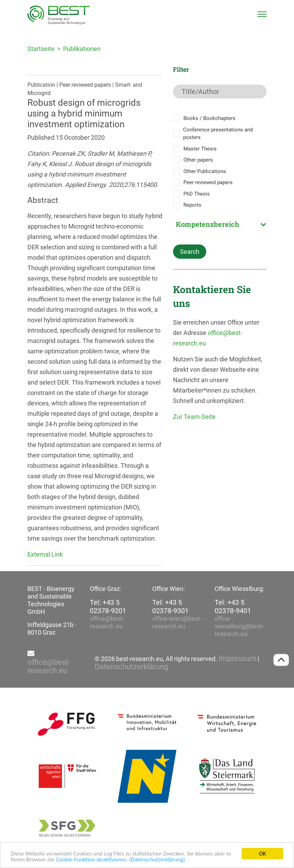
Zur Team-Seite (194, 417)
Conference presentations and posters (218, 134)
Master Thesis (200, 149)
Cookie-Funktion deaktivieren (91, 860)
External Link (45, 554)
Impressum (237, 659)
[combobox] (220, 224)
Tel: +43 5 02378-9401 (233, 607)
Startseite (41, 49)
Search (190, 252)
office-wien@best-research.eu (177, 622)
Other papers (198, 160)
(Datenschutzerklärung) (157, 860)
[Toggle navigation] (262, 14)
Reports (192, 205)
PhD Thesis (197, 194)
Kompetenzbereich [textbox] (207, 224)
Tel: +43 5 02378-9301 (170, 607)
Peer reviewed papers (208, 182)
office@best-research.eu (107, 622)
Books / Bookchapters (209, 118)
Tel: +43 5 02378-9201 (108, 607)
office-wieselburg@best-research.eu (239, 626)
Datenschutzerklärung (131, 667)
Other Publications (205, 171)
